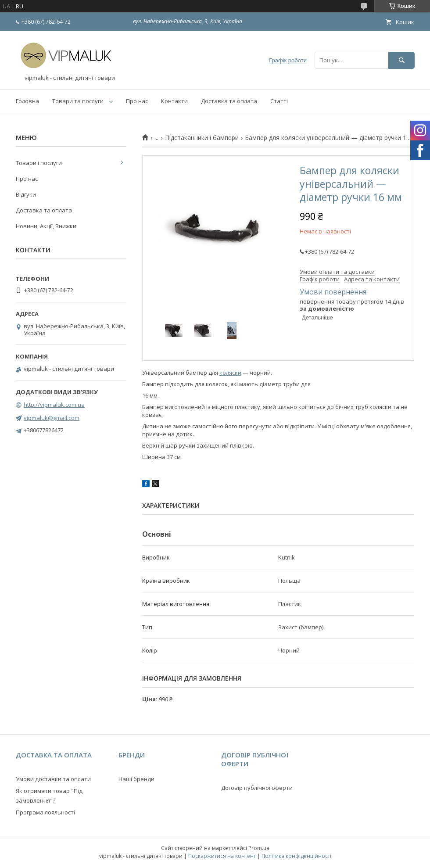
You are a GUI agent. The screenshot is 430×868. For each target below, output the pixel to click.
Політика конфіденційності (296, 856)
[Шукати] (401, 60)
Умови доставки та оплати (53, 779)
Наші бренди (136, 779)
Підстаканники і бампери (202, 138)
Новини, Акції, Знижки (46, 226)
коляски (230, 373)
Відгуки (26, 194)
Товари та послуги (78, 101)
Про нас (137, 101)
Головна (27, 101)
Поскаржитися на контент (222, 856)
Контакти (174, 101)
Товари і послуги (39, 163)
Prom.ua (259, 848)
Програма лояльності (45, 812)
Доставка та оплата (229, 101)
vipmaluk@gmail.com (52, 418)
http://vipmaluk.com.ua (54, 405)
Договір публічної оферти (257, 788)
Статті (279, 101)
